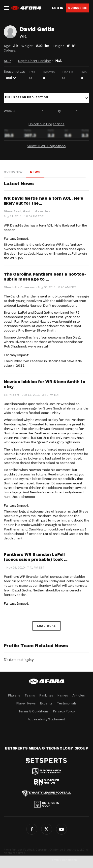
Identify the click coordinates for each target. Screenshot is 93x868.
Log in (58, 8)
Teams (30, 695)
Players (14, 695)
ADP (7, 61)
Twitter (47, 829)
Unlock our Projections (46, 124)
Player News (26, 703)
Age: (7, 46)
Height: (59, 46)
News (35, 172)
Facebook (32, 829)
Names (63, 695)
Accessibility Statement (46, 719)
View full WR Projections (46, 146)
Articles (79, 695)
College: (10, 50)
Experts (46, 703)
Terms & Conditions (33, 711)
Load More (46, 626)
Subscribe (77, 8)
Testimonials (67, 703)
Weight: (27, 46)
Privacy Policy (64, 711)
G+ (62, 829)
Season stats (14, 72)
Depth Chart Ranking (34, 61)
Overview (13, 172)
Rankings (46, 695)
